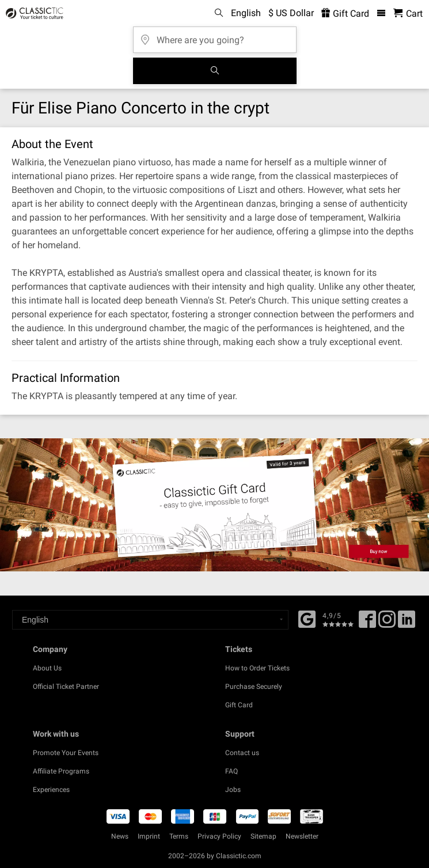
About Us (47, 668)
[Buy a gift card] (214, 505)
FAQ (231, 771)
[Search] (215, 71)
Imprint (149, 836)
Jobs (233, 790)
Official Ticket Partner (66, 687)
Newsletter (302, 836)
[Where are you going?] (215, 36)
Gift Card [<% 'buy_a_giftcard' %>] (345, 14)
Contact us (242, 753)
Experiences (51, 790)
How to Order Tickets (257, 668)
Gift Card (239, 705)
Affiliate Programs (61, 771)
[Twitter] (387, 623)
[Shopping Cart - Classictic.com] (408, 14)
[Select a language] (150, 620)
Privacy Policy (219, 836)
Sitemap (263, 836)
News (120, 836)
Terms (179, 836)
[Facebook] (307, 618)
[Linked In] (407, 623)
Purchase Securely (254, 687)
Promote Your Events (66, 753)
